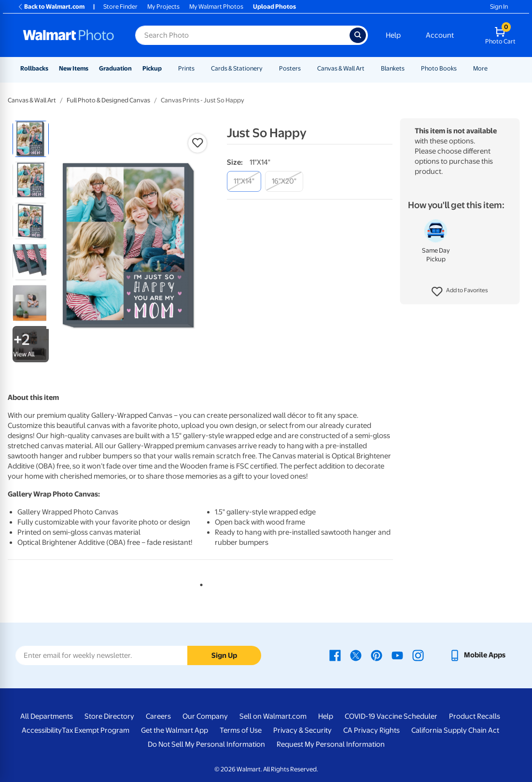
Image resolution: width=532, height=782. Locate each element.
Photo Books (439, 68)
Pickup (152, 68)
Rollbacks (34, 68)
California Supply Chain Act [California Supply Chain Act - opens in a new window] (455, 730)
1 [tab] (199, 583)
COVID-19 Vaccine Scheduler (391, 716)
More (480, 68)
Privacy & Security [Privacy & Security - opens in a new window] (302, 730)
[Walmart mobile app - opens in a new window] (477, 655)
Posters (290, 68)
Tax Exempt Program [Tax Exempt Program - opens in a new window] (96, 730)
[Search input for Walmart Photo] (242, 35)
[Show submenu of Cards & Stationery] (267, 68)
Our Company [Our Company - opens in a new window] (205, 716)
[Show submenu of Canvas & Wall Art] (369, 68)
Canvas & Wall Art (341, 68)
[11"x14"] (244, 181)
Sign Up (224, 655)
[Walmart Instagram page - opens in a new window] (418, 655)
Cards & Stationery (237, 68)
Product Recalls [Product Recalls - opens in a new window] (475, 716)
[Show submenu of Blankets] (409, 68)
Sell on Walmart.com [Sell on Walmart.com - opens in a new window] (273, 716)
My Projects (163, 7)
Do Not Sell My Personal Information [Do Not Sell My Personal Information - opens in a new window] (206, 744)
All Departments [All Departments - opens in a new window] (47, 716)
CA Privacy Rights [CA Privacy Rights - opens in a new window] (371, 730)
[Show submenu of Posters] (305, 68)
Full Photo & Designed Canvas (108, 100)
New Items (74, 68)
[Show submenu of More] (492, 68)
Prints (186, 68)
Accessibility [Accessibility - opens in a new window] (42, 730)
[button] (460, 292)
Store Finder (120, 7)
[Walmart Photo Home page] (69, 35)
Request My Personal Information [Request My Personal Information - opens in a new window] (331, 744)
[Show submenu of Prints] (199, 68)
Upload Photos (274, 7)
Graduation (115, 68)
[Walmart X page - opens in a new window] (356, 655)
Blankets (393, 68)
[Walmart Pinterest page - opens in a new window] (377, 655)
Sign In (499, 7)
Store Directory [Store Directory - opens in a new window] (109, 716)
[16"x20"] (284, 181)
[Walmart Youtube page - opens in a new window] (397, 655)
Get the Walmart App (175, 730)
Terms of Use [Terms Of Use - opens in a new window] (241, 730)
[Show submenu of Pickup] (166, 68)
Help (393, 35)
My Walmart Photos (216, 7)
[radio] (31, 139)
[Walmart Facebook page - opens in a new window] (335, 655)
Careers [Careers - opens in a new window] (158, 716)
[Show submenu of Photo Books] (461, 68)
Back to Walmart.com (51, 7)
